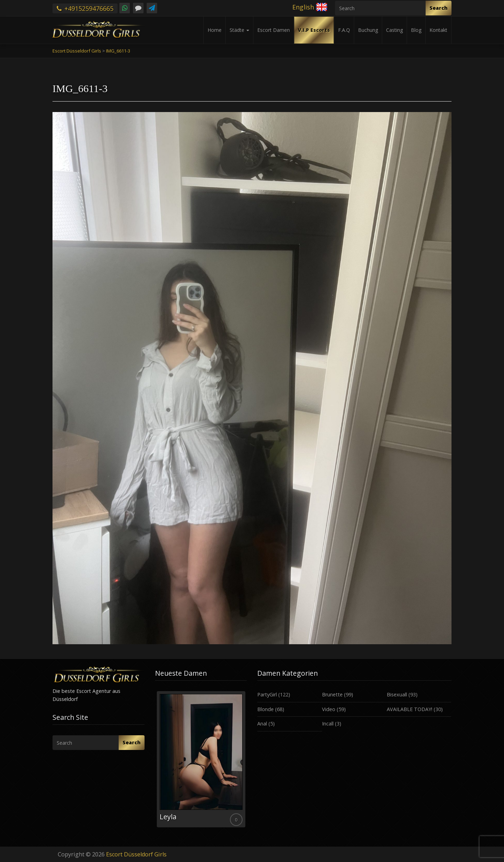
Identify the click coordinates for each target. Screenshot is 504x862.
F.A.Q (344, 30)
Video (329, 709)
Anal (262, 724)
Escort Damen (274, 30)
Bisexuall (397, 694)
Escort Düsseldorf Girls (136, 854)
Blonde (265, 709)
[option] (201, 759)
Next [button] (247, 762)
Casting (394, 30)
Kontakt (438, 30)
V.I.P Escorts (314, 30)
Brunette (332, 694)
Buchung (368, 30)
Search (439, 8)
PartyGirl (267, 694)
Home (215, 30)
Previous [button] (155, 762)
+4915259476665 (85, 8)
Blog (416, 30)
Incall (328, 724)
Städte (239, 30)
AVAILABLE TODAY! (409, 709)
